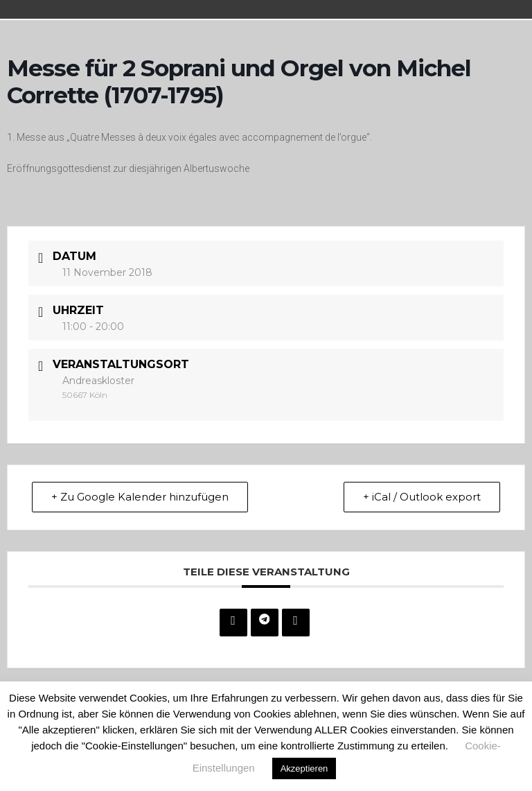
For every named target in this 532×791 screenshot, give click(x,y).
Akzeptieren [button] (304, 768)
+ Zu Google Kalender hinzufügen (141, 497)
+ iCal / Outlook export (421, 497)
